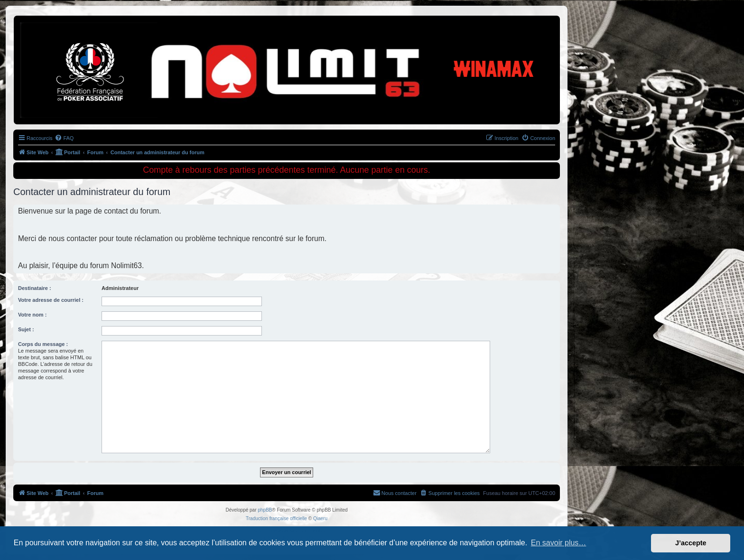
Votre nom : (32, 315)
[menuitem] (64, 138)
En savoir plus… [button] (559, 543)
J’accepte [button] (691, 543)
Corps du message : (43, 344)
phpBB (265, 510)
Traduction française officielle (276, 518)
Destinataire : (35, 288)
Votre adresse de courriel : (51, 300)
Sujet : (26, 329)
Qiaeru (320, 518)
